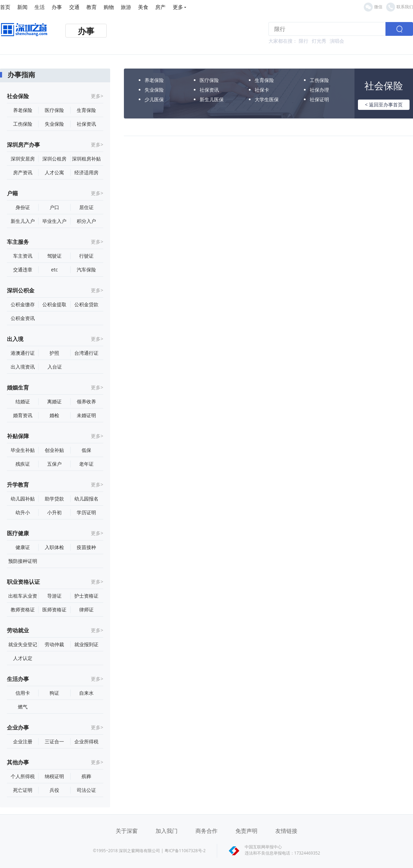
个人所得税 (23, 776)
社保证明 (319, 99)
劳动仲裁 (54, 644)
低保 (86, 450)
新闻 (22, 7)
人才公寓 (54, 172)
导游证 (54, 596)
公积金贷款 (86, 304)
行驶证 (86, 256)
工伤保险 (23, 124)
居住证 (86, 207)
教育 (92, 7)
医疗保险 (54, 110)
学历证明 (86, 512)
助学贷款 (54, 499)
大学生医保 (267, 99)
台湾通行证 (86, 353)
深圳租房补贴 (86, 159)
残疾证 (23, 464)
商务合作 (206, 831)
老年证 (86, 464)
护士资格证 (86, 596)
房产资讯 (23, 172)
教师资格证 (23, 609)
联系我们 (399, 7)
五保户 (54, 464)
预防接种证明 (23, 561)
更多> (97, 96)
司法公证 (86, 790)
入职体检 (54, 547)
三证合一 (54, 741)
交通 (74, 7)
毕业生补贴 (23, 450)
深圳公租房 (54, 159)
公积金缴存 (23, 304)
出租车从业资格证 (23, 596)
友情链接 (286, 831)
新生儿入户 (23, 221)
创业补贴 (54, 450)
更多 (179, 7)
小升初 (54, 512)
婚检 (54, 415)
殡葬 (86, 776)
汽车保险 (86, 270)
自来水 (86, 693)
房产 (160, 7)
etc (54, 270)
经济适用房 (86, 172)
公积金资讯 (23, 318)
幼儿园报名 (86, 499)
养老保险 (23, 110)
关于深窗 (127, 831)
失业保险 (54, 124)
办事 (57, 7)
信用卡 (23, 693)
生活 (40, 7)
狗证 (54, 693)
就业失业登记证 (23, 644)
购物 (109, 7)
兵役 (54, 790)
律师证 (86, 609)
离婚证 (54, 401)
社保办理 (319, 90)
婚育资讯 (23, 415)
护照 (54, 353)
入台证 (55, 367)
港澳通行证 (23, 353)
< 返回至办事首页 (384, 105)
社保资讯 (86, 124)
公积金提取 (54, 304)
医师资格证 (54, 609)
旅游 (126, 7)
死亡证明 (23, 790)
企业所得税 (86, 741)
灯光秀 (319, 41)
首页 (5, 7)
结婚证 (23, 401)
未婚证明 (86, 415)
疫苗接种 (86, 547)
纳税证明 (54, 776)
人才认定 (23, 658)
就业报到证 (86, 644)
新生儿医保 (212, 99)
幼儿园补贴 (23, 499)
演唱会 (337, 41)
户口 (54, 207)
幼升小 (23, 512)
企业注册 (23, 741)
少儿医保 (154, 99)
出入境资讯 (23, 367)
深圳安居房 (23, 159)
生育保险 (86, 110)
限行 (304, 41)
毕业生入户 (54, 221)
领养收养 (86, 401)
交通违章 (23, 270)
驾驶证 (54, 256)
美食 (143, 7)
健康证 (23, 547)
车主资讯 (23, 256)
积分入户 (86, 221)
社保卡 (262, 90)
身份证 (23, 207)
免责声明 (246, 831)
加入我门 (167, 831)
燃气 (23, 707)
